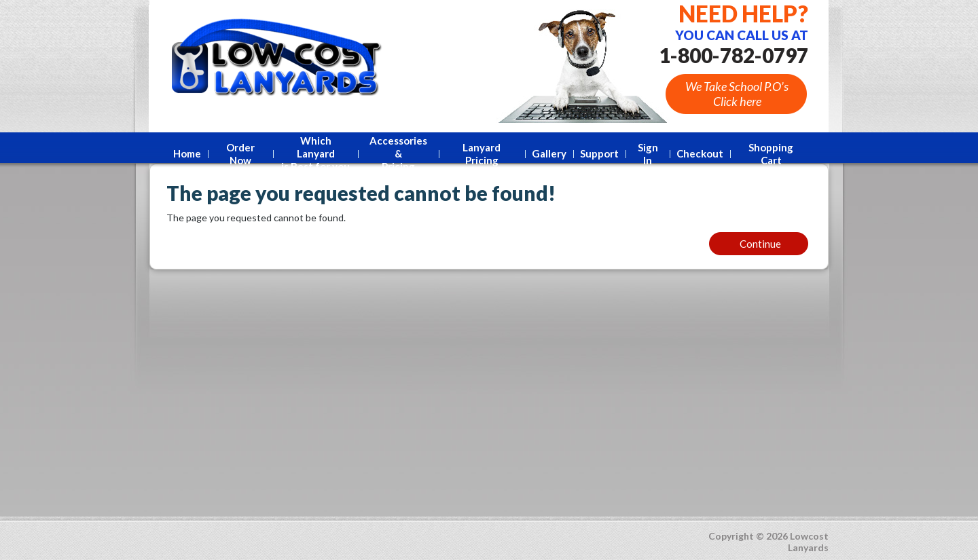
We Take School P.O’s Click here (737, 94)
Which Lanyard (315, 154)
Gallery (549, 153)
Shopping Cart (771, 154)
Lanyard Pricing (482, 154)
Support (599, 153)
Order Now (240, 154)
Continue (760, 244)
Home (187, 153)
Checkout (700, 153)
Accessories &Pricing (398, 153)
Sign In (648, 154)
